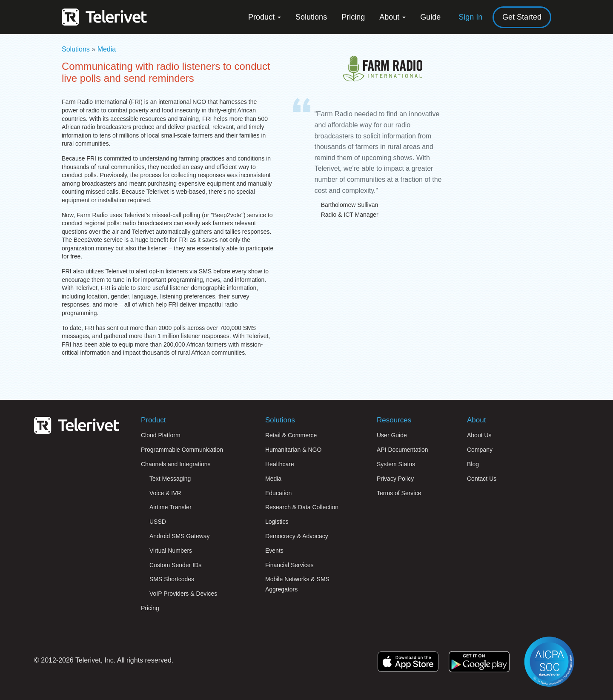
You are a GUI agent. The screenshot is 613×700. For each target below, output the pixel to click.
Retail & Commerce (291, 435)
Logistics (277, 522)
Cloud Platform (161, 435)
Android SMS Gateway (180, 536)
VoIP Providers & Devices (183, 594)
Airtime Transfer (170, 507)
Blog (473, 464)
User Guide (392, 435)
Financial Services (289, 565)
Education (278, 493)
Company (480, 450)
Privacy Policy (395, 479)
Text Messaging (170, 479)
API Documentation (402, 450)
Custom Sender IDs (175, 565)
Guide (430, 17)
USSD (158, 522)
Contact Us (482, 479)
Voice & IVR (165, 493)
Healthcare (280, 464)
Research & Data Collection (302, 507)
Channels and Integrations (176, 464)
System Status (396, 464)
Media (107, 49)
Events (274, 551)
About (392, 17)
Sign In (470, 17)
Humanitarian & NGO (293, 450)
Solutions (311, 17)
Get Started (522, 17)
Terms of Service (399, 493)
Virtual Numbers (171, 551)
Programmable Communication (182, 450)
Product (265, 17)
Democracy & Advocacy (297, 536)
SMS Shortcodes (172, 579)
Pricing (353, 17)
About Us (479, 435)
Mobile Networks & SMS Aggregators (297, 584)
